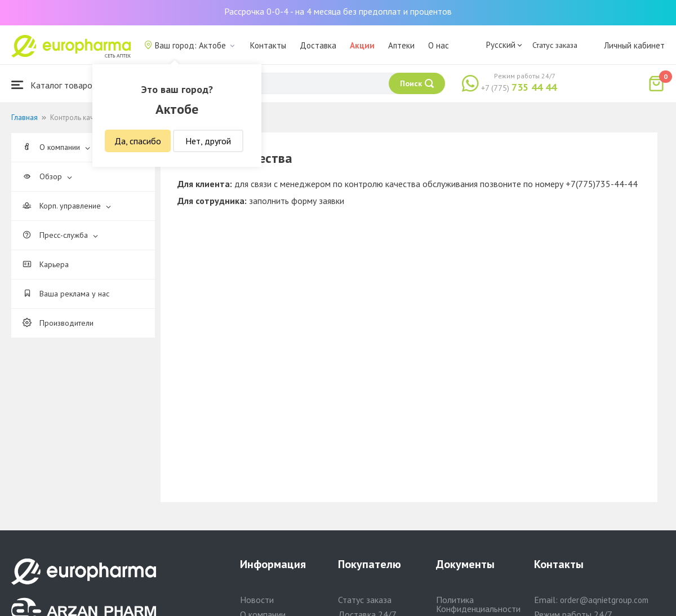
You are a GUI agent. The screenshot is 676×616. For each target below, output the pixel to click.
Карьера (46, 264)
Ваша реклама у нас (66, 294)
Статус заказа (555, 45)
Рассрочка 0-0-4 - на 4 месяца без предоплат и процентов (338, 11)
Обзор (47, 176)
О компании (56, 147)
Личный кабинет (634, 45)
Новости (257, 600)
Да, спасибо (138, 141)
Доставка (318, 45)
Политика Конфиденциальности (478, 604)
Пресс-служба (60, 235)
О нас (439, 45)
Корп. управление (67, 206)
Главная (25, 118)
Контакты (268, 45)
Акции (362, 45)
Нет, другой (208, 141)
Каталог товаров (54, 85)
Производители (58, 323)
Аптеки (401, 45)
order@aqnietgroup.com (604, 600)
